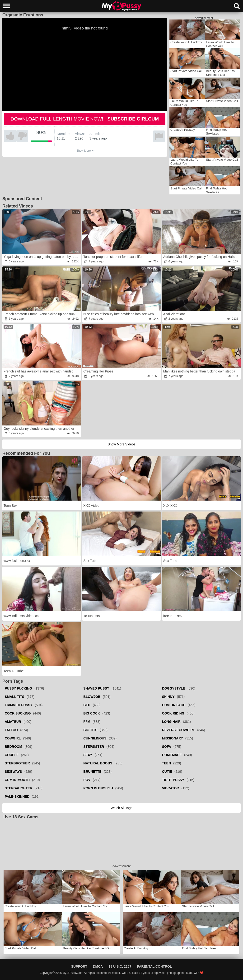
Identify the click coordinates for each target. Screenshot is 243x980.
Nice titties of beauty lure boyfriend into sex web (119, 314)
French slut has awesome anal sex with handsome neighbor (42, 371)
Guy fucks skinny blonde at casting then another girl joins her (42, 429)
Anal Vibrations (174, 314)
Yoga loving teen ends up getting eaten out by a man (42, 257)
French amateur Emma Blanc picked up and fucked (41, 314)
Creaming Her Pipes (98, 371)
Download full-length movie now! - (85, 119)
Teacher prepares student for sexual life (112, 257)
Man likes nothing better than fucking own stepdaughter (202, 371)
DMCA (98, 966)
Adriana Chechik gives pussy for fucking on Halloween (202, 257)
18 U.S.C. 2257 (120, 966)
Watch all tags (121, 808)
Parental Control (154, 966)
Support (79, 966)
